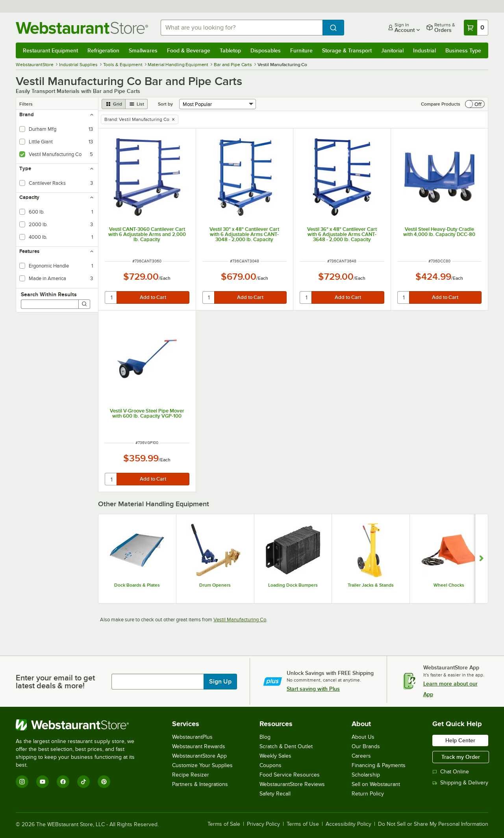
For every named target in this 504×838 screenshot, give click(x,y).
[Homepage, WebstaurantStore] (82, 28)
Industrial (424, 50)
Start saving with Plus (313, 689)
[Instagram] (22, 782)
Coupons (271, 765)
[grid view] (114, 104)
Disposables (266, 50)
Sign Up (220, 682)
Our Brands (366, 746)
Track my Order (461, 757)
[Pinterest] (104, 782)
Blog (265, 737)
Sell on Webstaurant (376, 784)
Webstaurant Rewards (199, 746)
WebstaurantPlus (192, 737)
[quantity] (111, 297)
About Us (363, 737)
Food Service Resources (290, 775)
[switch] (475, 104)
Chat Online (451, 772)
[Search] (84, 304)
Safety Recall (275, 794)
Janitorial (392, 50)
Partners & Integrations (200, 784)
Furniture (301, 50)
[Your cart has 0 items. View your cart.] (476, 28)
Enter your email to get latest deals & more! (55, 682)
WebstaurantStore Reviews (292, 784)
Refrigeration (103, 50)
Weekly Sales (275, 756)
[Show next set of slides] (481, 559)
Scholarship (366, 775)
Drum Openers (215, 585)
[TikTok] (83, 782)
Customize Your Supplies (202, 765)
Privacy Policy (263, 824)
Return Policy (368, 794)
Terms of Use (303, 824)
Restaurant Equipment (50, 50)
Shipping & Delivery (460, 783)
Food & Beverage (189, 50)
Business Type (463, 50)
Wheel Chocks (449, 585)
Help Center (460, 740)
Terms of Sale (224, 824)
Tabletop (230, 50)
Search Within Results (49, 294)
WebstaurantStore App (199, 756)
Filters (26, 104)
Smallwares (143, 50)
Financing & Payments (379, 765)
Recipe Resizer (191, 775)
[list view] (137, 104)
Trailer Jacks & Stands (371, 585)
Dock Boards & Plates (137, 585)
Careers (361, 756)
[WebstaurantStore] (81, 725)
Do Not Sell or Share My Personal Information (433, 824)
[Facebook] (63, 782)
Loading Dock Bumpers (293, 585)
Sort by (165, 104)
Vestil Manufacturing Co (240, 620)
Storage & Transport (347, 50)
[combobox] (242, 28)
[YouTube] (43, 782)
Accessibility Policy (348, 824)
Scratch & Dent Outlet (286, 746)
